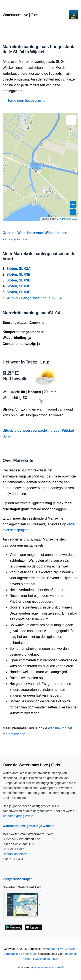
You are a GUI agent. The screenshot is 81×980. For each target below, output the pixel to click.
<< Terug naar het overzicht (24, 100)
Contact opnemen (15, 854)
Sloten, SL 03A (19, 269)
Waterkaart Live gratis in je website (28, 826)
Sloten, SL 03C (19, 286)
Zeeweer (71, 949)
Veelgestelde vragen (17, 879)
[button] (71, 120)
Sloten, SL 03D (19, 280)
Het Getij (31, 954)
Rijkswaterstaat (69, 219)
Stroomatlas (12, 954)
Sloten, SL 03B (19, 292)
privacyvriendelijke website (47, 967)
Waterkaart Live (53, 949)
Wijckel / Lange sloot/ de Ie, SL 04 (34, 298)
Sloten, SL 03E (18, 274)
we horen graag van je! (18, 816)
